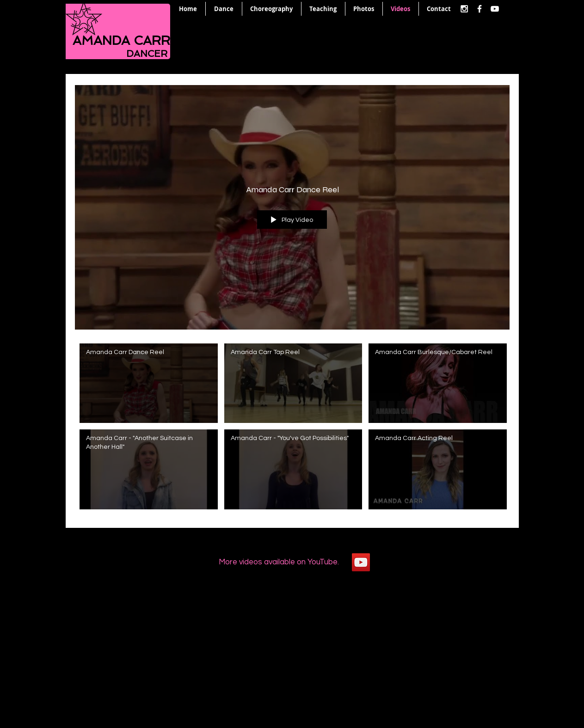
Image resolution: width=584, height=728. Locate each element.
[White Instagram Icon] (464, 9)
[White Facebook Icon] (479, 9)
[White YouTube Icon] (495, 9)
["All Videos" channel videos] (292, 429)
